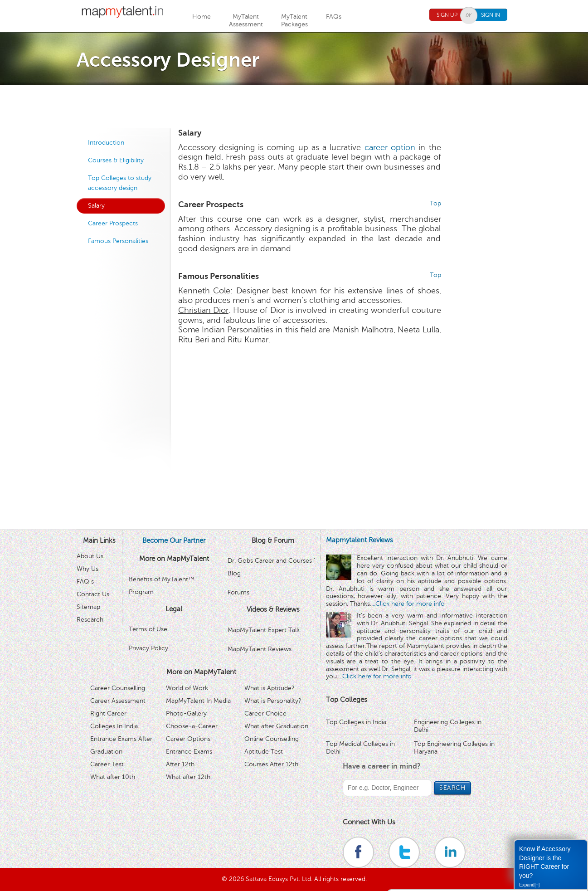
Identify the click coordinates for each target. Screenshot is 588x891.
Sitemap (88, 607)
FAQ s (85, 582)
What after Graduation (276, 726)
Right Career (108, 713)
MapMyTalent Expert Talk (264, 630)
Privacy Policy (148, 648)
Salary (96, 206)
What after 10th (113, 777)
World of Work (187, 688)
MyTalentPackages (294, 20)
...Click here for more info (408, 604)
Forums (238, 592)
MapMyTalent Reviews (260, 649)
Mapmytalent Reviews (360, 540)
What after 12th (188, 777)
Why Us (87, 569)
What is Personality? (273, 701)
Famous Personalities (118, 241)
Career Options (188, 739)
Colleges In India (114, 726)
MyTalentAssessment (246, 20)
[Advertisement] (294, 106)
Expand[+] (529, 885)
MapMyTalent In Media (198, 701)
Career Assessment (118, 701)
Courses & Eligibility (116, 160)
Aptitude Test (264, 752)
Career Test (107, 764)
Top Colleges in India (356, 722)
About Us (90, 556)
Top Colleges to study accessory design (120, 183)
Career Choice (265, 713)
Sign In (491, 15)
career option (390, 147)
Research (90, 620)
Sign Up (447, 15)
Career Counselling (118, 688)
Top (435, 203)
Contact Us (93, 594)
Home (202, 17)
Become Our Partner (174, 540)
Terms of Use (148, 629)
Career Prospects (113, 223)
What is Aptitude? (270, 688)
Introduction (106, 143)
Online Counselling (272, 739)
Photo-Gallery (186, 713)
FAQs (334, 17)
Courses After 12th (271, 764)
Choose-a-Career (192, 726)
